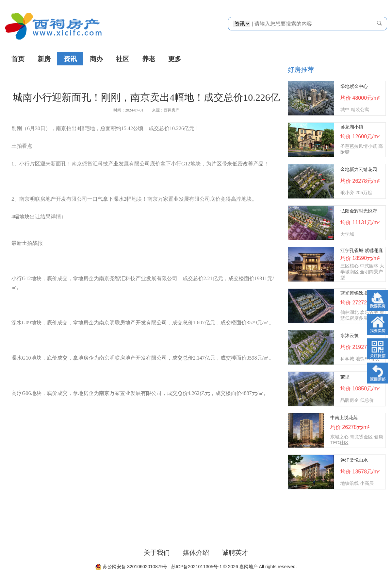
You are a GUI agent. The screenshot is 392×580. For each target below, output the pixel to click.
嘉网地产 (249, 567)
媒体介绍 (196, 553)
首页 (18, 59)
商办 (96, 59)
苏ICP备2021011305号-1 (195, 567)
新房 (44, 59)
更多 (175, 59)
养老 (149, 59)
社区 (122, 59)
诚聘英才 (235, 553)
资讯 (70, 59)
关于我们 (157, 553)
